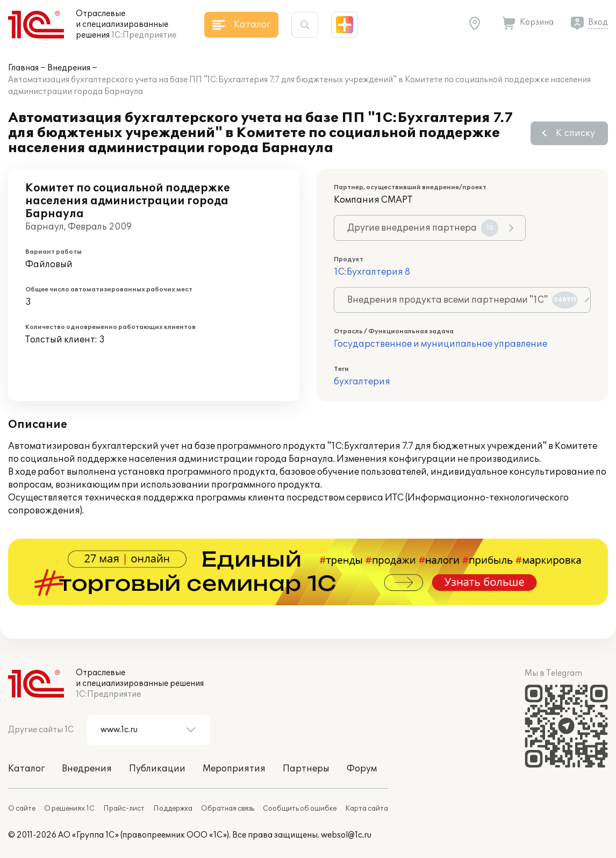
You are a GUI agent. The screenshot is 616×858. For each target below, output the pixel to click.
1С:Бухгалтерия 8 (372, 272)
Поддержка (173, 809)
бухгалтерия (362, 382)
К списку (575, 133)
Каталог (26, 769)
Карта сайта (367, 809)
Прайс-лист (124, 809)
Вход (598, 22)
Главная (23, 68)
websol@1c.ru (346, 835)
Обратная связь (228, 809)
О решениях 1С (69, 809)
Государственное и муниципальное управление (440, 344)
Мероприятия (234, 769)
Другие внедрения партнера (423, 228)
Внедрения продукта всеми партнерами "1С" (463, 300)
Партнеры (306, 769)
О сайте (22, 809)
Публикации (157, 769)
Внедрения (69, 68)
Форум (362, 769)
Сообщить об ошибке (300, 809)
